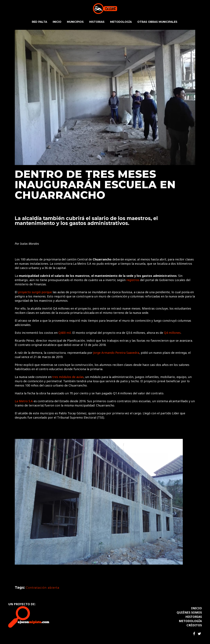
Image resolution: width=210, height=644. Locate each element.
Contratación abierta (43, 588)
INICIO (196, 608)
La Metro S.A (24, 401)
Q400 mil (65, 333)
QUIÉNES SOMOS (189, 612)
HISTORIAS (194, 617)
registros (133, 280)
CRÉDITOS (194, 625)
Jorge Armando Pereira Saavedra (116, 353)
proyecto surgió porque (35, 292)
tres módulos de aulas (68, 377)
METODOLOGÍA (190, 621)
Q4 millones (172, 333)
